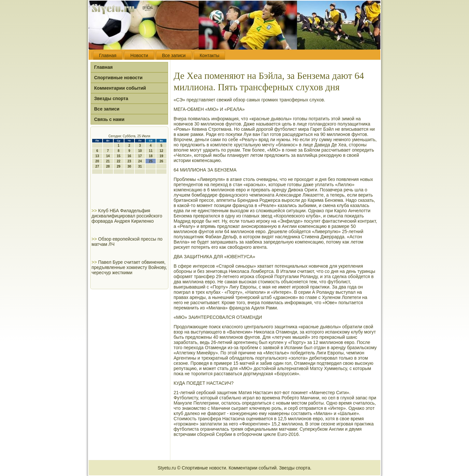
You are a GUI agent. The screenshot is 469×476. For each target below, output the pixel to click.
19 (161, 156)
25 (151, 161)
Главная (108, 55)
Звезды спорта (111, 98)
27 (97, 166)
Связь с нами (109, 119)
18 (151, 156)
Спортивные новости (118, 78)
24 (140, 161)
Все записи (174, 55)
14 (108, 156)
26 (161, 161)
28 (108, 166)
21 (108, 161)
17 (140, 156)
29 (119, 166)
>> (95, 211)
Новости (139, 55)
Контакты (209, 55)
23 (129, 161)
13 (97, 156)
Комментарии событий (120, 88)
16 (129, 156)
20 (97, 161)
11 (151, 151)
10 (140, 151)
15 (119, 156)
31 (140, 166)
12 (161, 151)
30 (129, 166)
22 (119, 161)
